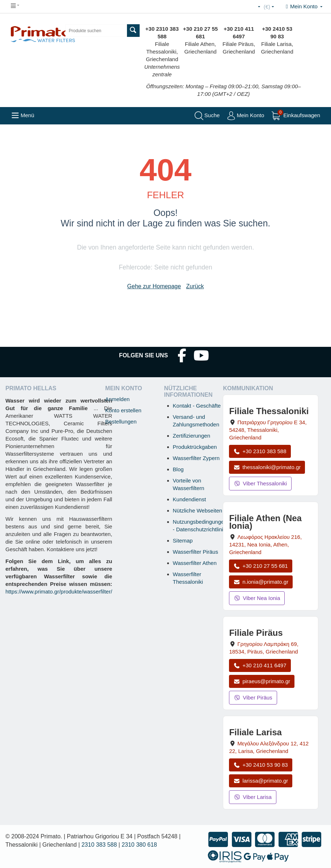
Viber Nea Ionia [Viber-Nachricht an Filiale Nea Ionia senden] (257, 598)
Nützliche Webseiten (198, 510)
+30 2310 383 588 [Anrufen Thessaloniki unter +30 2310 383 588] (260, 451)
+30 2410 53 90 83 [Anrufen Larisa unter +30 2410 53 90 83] (260, 765)
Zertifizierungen (192, 436)
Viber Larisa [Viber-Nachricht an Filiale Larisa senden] (253, 797)
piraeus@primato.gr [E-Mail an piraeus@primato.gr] (262, 681)
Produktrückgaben (195, 447)
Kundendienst (190, 499)
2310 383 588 (99, 845)
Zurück (195, 286)
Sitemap (183, 541)
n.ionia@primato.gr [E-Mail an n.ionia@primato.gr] (261, 582)
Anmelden (118, 399)
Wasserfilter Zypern (196, 458)
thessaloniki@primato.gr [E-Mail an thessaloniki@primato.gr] (267, 467)
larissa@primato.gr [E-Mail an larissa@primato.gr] (261, 781)
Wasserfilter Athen (195, 563)
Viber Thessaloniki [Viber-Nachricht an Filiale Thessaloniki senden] (260, 483)
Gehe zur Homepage (154, 286)
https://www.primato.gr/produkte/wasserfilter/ (59, 592)
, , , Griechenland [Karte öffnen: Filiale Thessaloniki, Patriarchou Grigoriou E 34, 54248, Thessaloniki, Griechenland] (268, 430)
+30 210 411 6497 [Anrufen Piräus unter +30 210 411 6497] (260, 665)
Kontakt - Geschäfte (197, 406)
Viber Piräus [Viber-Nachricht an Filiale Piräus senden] (253, 697)
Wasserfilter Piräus (196, 552)
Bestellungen (121, 422)
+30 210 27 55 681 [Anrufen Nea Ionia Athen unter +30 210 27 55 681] (260, 566)
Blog (178, 469)
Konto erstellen (123, 410)
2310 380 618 (139, 845)
